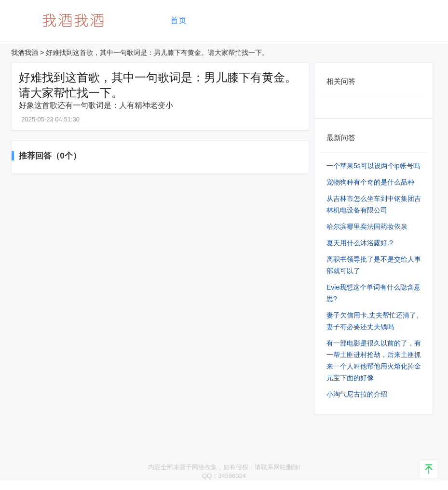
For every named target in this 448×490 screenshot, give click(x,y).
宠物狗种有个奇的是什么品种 (370, 182)
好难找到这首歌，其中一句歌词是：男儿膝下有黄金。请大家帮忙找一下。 (157, 53)
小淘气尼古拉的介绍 (357, 394)
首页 (178, 20)
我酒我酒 (25, 53)
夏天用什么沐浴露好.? (360, 243)
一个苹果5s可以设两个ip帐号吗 (373, 166)
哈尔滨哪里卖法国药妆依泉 (367, 226)
